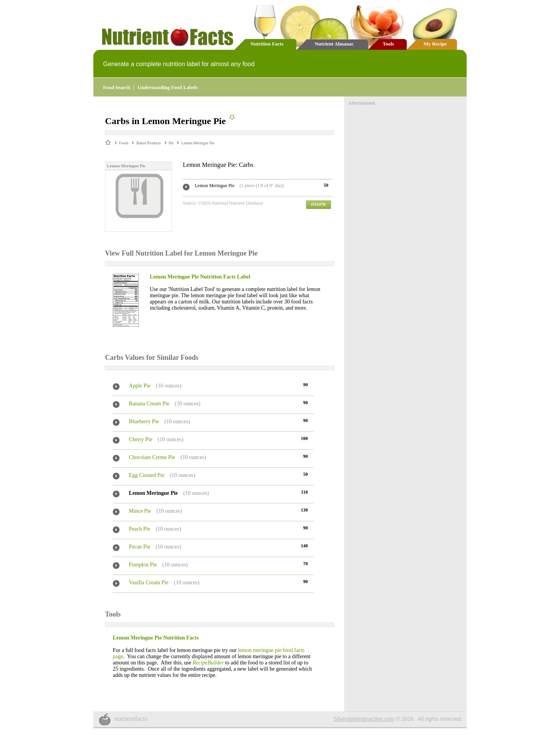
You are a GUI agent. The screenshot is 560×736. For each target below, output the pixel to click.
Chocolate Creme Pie (152, 457)
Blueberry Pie (144, 421)
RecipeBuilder (208, 663)
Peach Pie (139, 529)
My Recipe (435, 44)
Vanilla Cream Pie (149, 583)
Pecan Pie (139, 547)
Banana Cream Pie (149, 404)
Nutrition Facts (267, 44)
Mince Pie (140, 511)
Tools (388, 44)
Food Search (116, 87)
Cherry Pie (140, 439)
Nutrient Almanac (334, 44)
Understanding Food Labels (168, 87)
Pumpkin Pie (143, 565)
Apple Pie (140, 386)
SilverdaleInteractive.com (364, 719)
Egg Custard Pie (146, 475)
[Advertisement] (406, 155)
